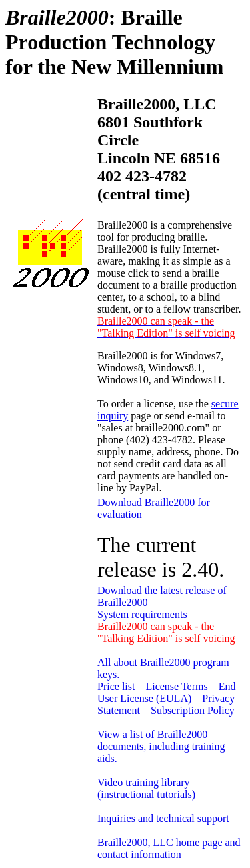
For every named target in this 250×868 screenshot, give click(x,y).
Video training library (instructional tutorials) (146, 788)
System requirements (142, 614)
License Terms (176, 686)
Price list (116, 686)
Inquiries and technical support (163, 818)
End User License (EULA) (166, 692)
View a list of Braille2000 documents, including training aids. (161, 746)
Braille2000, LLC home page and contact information (169, 848)
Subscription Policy (193, 710)
